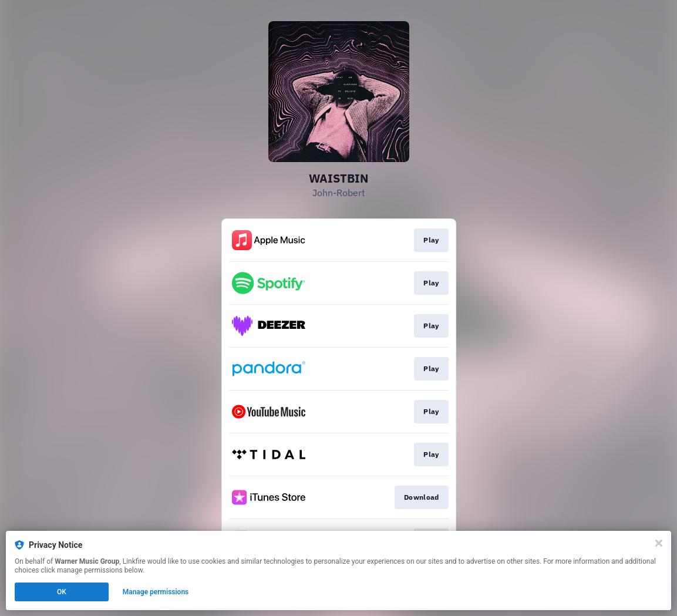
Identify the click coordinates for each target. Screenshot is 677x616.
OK (62, 592)
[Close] (659, 543)
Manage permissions (156, 592)
